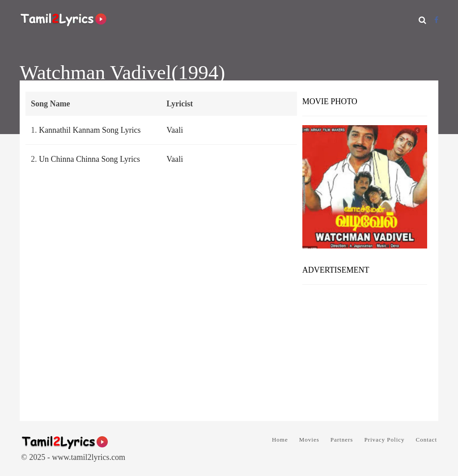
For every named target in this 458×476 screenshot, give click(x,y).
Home (280, 440)
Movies (309, 440)
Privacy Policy (384, 440)
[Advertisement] (365, 350)
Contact (426, 440)
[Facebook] (436, 20)
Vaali (175, 130)
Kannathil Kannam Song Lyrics (90, 130)
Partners (342, 440)
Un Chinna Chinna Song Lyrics (89, 159)
